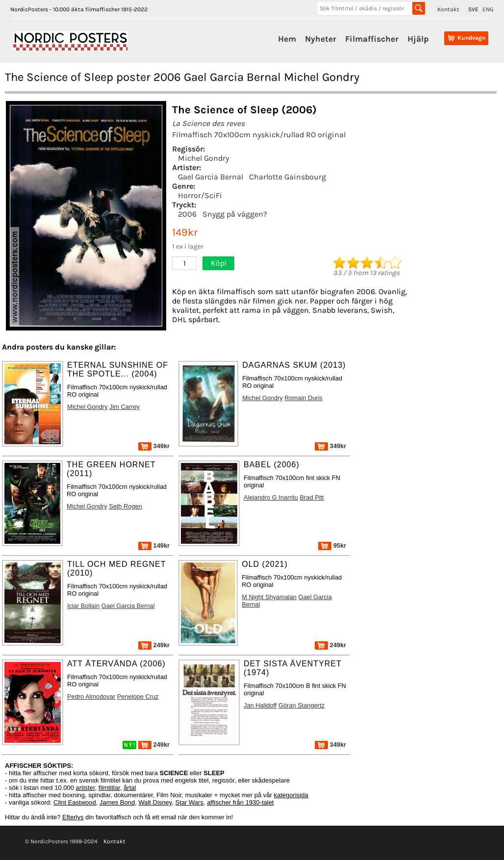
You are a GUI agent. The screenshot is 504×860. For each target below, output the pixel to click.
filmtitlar (109, 788)
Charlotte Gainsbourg (288, 177)
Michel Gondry (203, 158)
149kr (154, 545)
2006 (187, 214)
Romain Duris (303, 398)
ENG (488, 9)
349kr (154, 446)
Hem (287, 39)
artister (86, 788)
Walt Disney (155, 802)
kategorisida (291, 795)
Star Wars (189, 802)
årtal (130, 788)
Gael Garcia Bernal (211, 177)
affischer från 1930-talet (240, 802)
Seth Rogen (126, 506)
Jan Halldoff (260, 705)
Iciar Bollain (83, 606)
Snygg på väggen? (235, 214)
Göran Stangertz (302, 705)
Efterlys (73, 817)
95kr (332, 545)
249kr (154, 645)
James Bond (117, 802)
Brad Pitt (312, 497)
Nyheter (321, 39)
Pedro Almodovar (91, 696)
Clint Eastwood (75, 802)
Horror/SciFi (200, 195)
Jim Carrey (125, 407)
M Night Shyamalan (269, 597)
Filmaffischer (372, 39)
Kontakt (448, 9)
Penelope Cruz (138, 696)
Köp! (219, 263)
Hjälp (418, 39)
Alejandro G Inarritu (271, 497)
